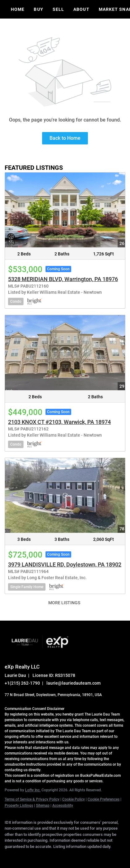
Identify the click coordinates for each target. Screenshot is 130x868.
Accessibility (63, 806)
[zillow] (45, 856)
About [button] (81, 9)
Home (18, 9)
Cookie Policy (74, 799)
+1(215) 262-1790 (22, 683)
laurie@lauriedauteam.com (74, 683)
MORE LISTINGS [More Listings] (64, 603)
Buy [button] (38, 9)
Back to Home (65, 138)
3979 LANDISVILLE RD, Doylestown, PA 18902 (65, 564)
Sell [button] (58, 9)
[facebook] (8, 856)
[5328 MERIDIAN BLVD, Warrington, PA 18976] (65, 210)
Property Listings (19, 806)
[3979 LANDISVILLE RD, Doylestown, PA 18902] (65, 496)
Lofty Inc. (33, 790)
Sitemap (43, 806)
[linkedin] (20, 856)
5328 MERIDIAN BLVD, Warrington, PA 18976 (63, 279)
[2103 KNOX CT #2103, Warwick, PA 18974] (65, 353)
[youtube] (70, 856)
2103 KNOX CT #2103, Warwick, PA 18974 (59, 422)
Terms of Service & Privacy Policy (32, 799)
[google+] (82, 856)
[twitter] (32, 856)
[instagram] (57, 856)
